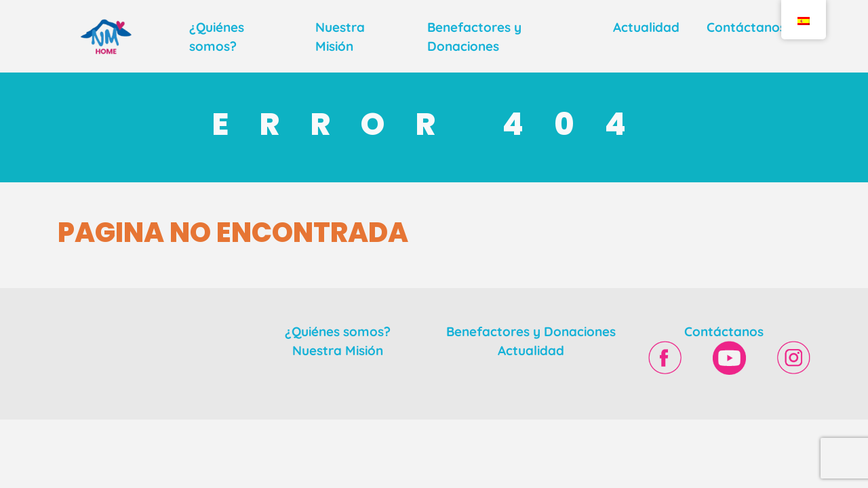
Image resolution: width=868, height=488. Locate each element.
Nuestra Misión (338, 350)
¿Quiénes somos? (338, 331)
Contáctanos (746, 27)
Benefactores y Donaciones (531, 331)
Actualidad (646, 27)
